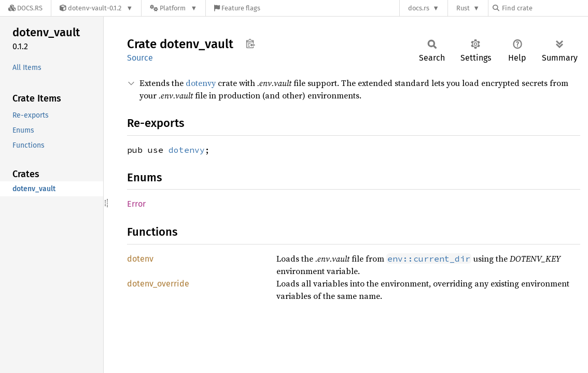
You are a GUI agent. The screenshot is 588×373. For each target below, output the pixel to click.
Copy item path (250, 44)
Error (136, 204)
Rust (463, 8)
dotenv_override (158, 284)
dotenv (140, 259)
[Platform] (173, 8)
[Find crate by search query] (544, 8)
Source (140, 58)
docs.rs (419, 8)
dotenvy (201, 83)
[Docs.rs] (25, 8)
